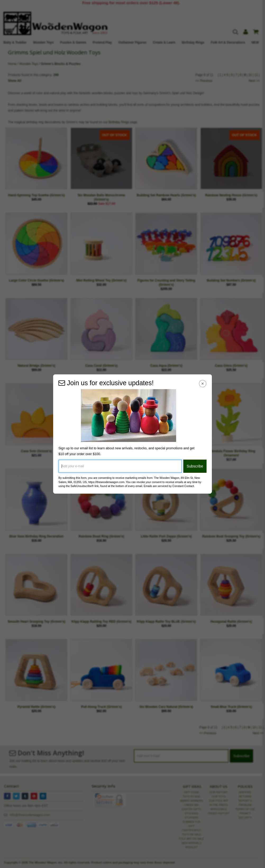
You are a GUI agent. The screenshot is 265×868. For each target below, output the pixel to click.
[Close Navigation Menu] (203, 383)
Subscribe (195, 466)
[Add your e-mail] (120, 466)
